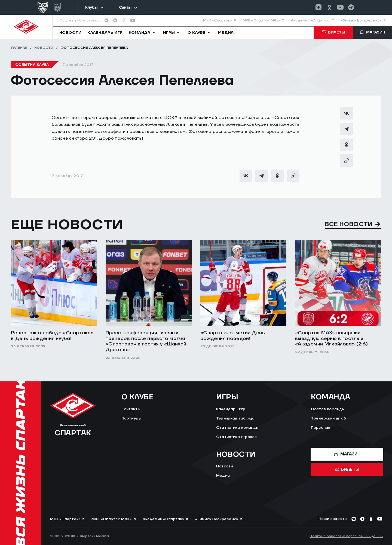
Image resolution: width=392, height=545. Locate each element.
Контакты (131, 409)
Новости (44, 48)
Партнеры (131, 418)
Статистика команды (238, 428)
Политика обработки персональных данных (346, 536)
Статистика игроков (237, 437)
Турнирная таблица (235, 418)
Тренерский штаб (328, 418)
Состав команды (328, 409)
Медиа (223, 476)
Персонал (320, 428)
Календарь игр (231, 409)
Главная (19, 48)
